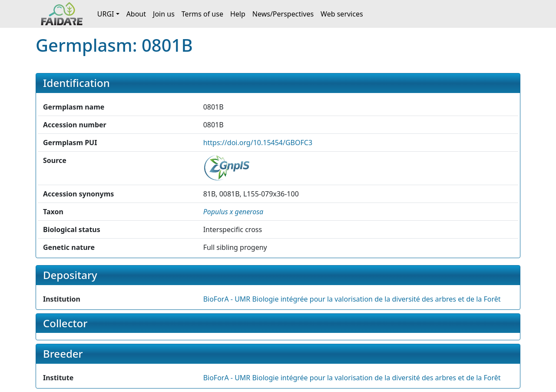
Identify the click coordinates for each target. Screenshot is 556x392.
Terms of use (202, 14)
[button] (233, 212)
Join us (164, 14)
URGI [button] (106, 14)
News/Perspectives (283, 14)
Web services (342, 14)
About (136, 14)
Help (238, 14)
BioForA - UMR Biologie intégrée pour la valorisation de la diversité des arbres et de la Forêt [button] (352, 299)
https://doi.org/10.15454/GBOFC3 (258, 143)
